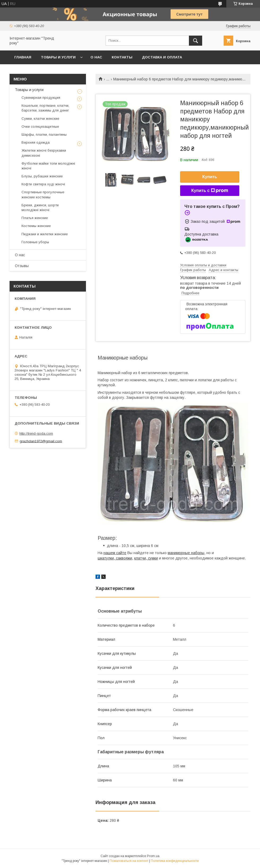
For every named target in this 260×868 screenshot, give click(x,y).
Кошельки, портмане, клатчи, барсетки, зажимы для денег (45, 108)
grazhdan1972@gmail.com (41, 441)
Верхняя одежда (36, 142)
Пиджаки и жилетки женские (45, 234)
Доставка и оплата (162, 57)
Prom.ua (153, 856)
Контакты (122, 57)
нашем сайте (115, 553)
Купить (210, 177)
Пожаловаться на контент (129, 861)
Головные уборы (35, 242)
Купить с (210, 191)
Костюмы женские (36, 226)
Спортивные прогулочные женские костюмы (43, 194)
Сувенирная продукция (41, 98)
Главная (23, 57)
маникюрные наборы (186, 553)
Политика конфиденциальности (175, 861)
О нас (96, 57)
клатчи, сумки (146, 558)
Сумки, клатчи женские (40, 119)
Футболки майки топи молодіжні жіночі (48, 166)
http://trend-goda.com (36, 433)
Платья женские (35, 218)
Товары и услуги (58, 57)
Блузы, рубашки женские (42, 176)
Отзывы (22, 266)
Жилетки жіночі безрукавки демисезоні (44, 153)
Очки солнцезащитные (40, 127)
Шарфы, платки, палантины (44, 134)
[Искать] (196, 41)
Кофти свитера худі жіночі (43, 184)
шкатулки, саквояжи (115, 558)
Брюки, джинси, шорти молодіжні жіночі (40, 208)
